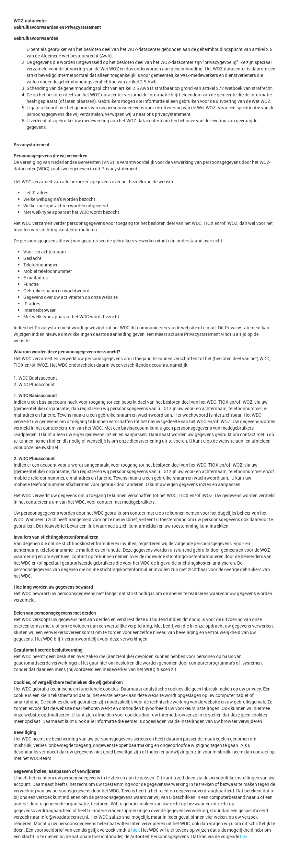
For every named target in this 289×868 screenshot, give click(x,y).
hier (135, 830)
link (244, 836)
